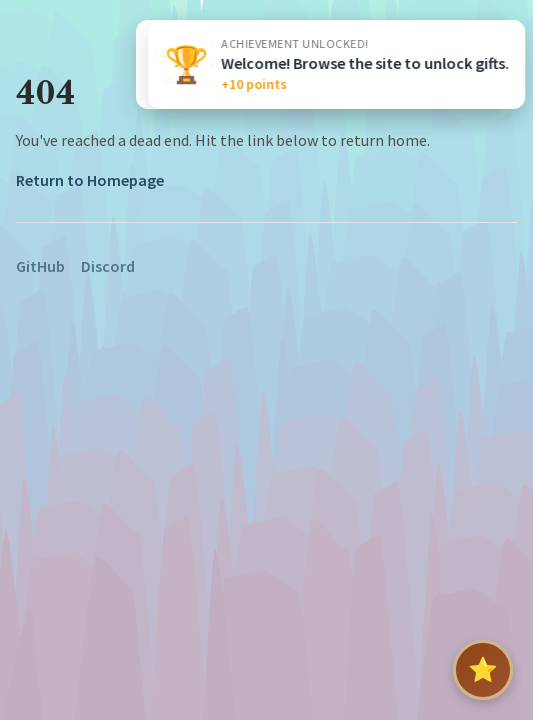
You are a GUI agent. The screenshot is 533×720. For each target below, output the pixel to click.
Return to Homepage (90, 180)
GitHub (40, 266)
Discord (108, 266)
